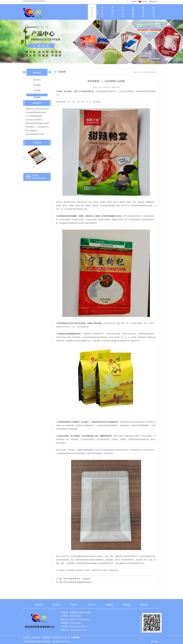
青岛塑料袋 (46, 638)
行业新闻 (37, 85)
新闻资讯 (143, 12)
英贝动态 (37, 80)
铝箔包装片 (37, 638)
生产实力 (123, 12)
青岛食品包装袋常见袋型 (35, 134)
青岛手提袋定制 (32, 131)
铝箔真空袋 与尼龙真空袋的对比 (37, 109)
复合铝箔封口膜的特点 (34, 120)
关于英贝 (102, 12)
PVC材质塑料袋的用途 (34, 116)
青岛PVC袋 (66, 638)
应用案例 (133, 12)
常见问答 (37, 90)
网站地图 (154, 642)
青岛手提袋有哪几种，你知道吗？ (77, 579)
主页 (141, 72)
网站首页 (92, 12)
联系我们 (154, 12)
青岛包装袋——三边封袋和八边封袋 (37, 127)
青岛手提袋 (56, 638)
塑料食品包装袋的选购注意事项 (37, 123)
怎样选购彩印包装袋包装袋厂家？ (36, 113)
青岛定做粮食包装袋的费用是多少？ (78, 582)
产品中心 (113, 12)
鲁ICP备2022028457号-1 (61, 642)
